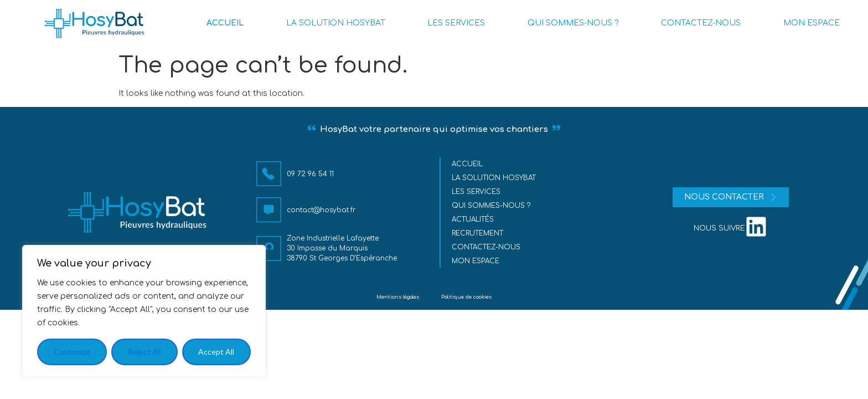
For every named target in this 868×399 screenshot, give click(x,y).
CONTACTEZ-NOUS (701, 23)
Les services (477, 192)
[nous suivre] (756, 227)
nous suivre (719, 228)
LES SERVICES (456, 23)
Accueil (468, 164)
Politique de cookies (466, 297)
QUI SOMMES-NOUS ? (573, 23)
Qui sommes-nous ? (492, 206)
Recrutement (478, 233)
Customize (72, 352)
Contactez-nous (487, 247)
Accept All (216, 352)
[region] (144, 311)
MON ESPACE (812, 23)
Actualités (473, 219)
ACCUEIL (225, 23)
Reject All (144, 352)
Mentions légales (398, 297)
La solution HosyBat (494, 178)
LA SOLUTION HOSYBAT (336, 23)
